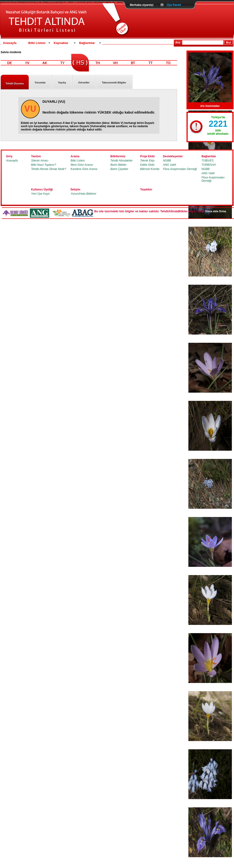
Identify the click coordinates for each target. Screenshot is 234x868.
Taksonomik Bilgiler (114, 83)
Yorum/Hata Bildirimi (83, 194)
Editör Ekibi (147, 165)
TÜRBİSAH (209, 165)
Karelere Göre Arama (84, 169)
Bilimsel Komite (150, 169)
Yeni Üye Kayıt (40, 194)
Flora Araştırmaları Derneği (180, 169)
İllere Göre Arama (82, 165)
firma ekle (212, 211)
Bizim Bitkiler (118, 165)
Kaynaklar (61, 43)
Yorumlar (40, 83)
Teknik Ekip (147, 161)
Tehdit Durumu (15, 83)
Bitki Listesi (37, 43)
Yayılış (62, 83)
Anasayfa (10, 43)
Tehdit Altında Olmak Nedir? (49, 169)
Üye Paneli (174, 5)
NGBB (167, 161)
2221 (218, 124)
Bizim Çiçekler (119, 169)
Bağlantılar (87, 43)
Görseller (84, 83)
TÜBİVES (208, 161)
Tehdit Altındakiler (121, 161)
